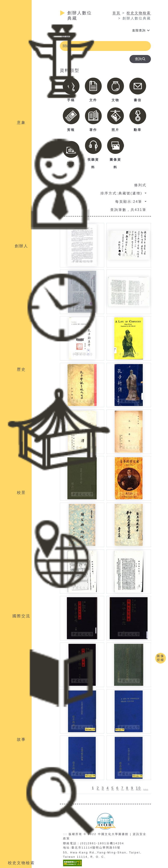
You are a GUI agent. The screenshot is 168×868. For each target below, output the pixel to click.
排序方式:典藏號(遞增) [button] (122, 193)
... (146, 788)
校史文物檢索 (139, 13)
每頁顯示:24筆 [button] (130, 202)
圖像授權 (161, 658)
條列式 (140, 185)
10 (139, 788)
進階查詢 (139, 30)
